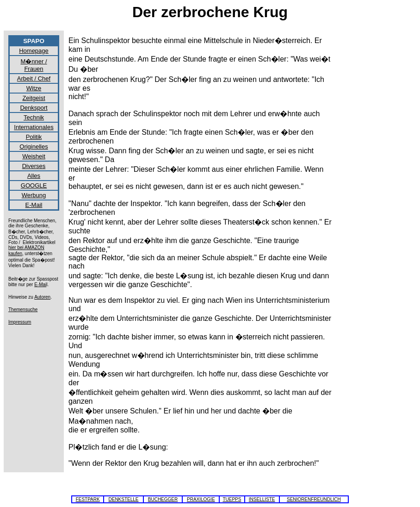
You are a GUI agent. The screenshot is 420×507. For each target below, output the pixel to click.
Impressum (20, 322)
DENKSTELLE (123, 499)
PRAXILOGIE (201, 499)
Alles (34, 176)
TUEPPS (232, 499)
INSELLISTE (262, 499)
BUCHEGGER (163, 499)
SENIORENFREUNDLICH (314, 499)
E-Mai (40, 285)
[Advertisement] (378, 174)
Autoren (42, 297)
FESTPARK (88, 499)
